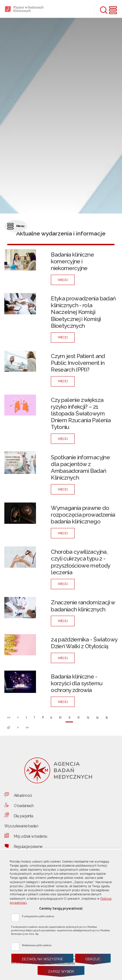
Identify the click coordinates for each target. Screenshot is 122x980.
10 (59, 716)
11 (68, 716)
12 (77, 716)
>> (26, 726)
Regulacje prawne (28, 847)
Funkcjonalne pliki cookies (38, 916)
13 (86, 716)
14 (96, 716)
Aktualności (23, 795)
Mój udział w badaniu (31, 836)
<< (7, 716)
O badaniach (24, 806)
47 (7, 726)
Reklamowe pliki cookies (37, 945)
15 (105, 716)
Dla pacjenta (23, 816)
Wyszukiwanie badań (21, 826)
